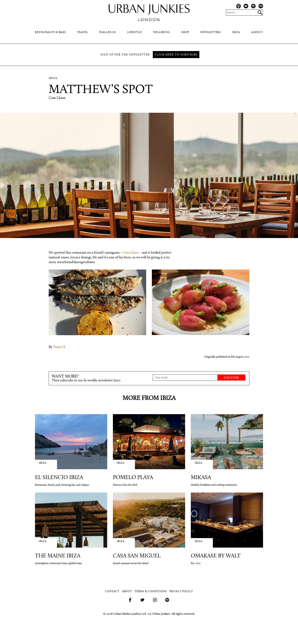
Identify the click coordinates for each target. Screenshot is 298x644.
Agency (257, 32)
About (127, 592)
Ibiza (236, 32)
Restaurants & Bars (50, 32)
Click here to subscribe (176, 55)
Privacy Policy (181, 592)
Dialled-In (108, 32)
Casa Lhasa (131, 253)
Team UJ (59, 347)
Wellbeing (162, 32)
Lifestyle (135, 32)
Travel (83, 32)
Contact (112, 592)
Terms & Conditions (151, 592)
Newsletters (211, 32)
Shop (185, 32)
